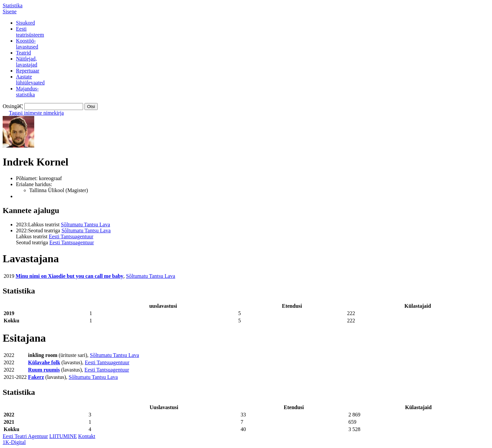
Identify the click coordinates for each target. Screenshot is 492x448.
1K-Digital (14, 442)
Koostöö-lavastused (27, 44)
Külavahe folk (44, 362)
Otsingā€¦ (13, 106)
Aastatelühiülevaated (30, 80)
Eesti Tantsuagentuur (71, 236)
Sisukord (25, 23)
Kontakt (87, 436)
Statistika (13, 5)
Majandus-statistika (27, 92)
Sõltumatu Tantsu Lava (85, 224)
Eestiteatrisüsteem (30, 32)
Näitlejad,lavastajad (27, 62)
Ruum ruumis (44, 370)
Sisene (10, 11)
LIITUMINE (63, 436)
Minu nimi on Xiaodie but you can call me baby (69, 276)
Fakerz (36, 377)
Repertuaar (28, 71)
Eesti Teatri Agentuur (25, 436)
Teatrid (23, 53)
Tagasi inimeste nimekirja (36, 113)
